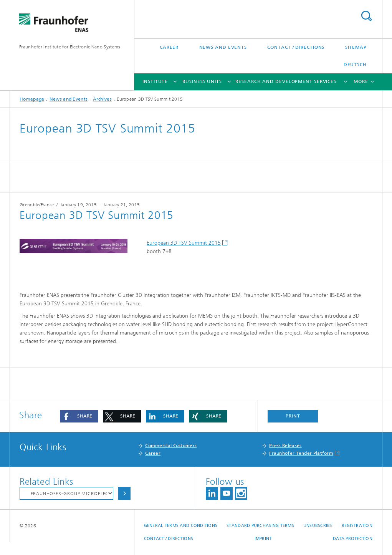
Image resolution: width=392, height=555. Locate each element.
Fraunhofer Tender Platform (301, 453)
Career (169, 47)
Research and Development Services (286, 81)
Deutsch (355, 65)
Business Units (202, 81)
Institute (155, 81)
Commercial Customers (171, 446)
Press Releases (285, 446)
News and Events (223, 47)
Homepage (32, 99)
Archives (102, 99)
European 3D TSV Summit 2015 (184, 243)
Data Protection (353, 539)
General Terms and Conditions (181, 526)
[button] (79, 416)
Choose (124, 493)
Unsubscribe (318, 526)
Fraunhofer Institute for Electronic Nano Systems (70, 47)
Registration (357, 526)
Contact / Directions (296, 47)
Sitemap (356, 47)
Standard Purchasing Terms (260, 526)
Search (366, 16)
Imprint (263, 539)
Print (293, 416)
